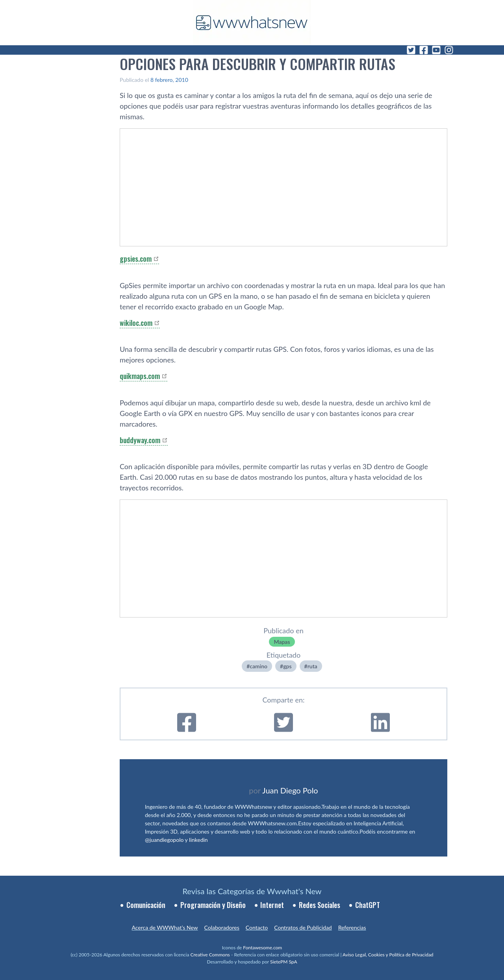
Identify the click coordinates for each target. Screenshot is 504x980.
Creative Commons (210, 955)
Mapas (282, 642)
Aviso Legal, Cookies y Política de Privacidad (388, 955)
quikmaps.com (140, 376)
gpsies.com (136, 259)
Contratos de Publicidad (303, 927)
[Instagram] (449, 50)
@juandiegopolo (164, 840)
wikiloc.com (136, 323)
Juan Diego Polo (290, 790)
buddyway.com (140, 440)
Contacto (257, 927)
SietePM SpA (284, 962)
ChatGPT (368, 905)
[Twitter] (411, 50)
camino (258, 666)
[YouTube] (436, 50)
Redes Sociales (320, 905)
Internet (272, 905)
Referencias (352, 927)
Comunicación (146, 905)
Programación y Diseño (213, 905)
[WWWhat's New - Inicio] (252, 23)
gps (287, 666)
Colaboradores (222, 927)
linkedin (198, 840)
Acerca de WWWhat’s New (165, 927)
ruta (312, 666)
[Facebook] (424, 50)
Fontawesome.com (262, 948)
